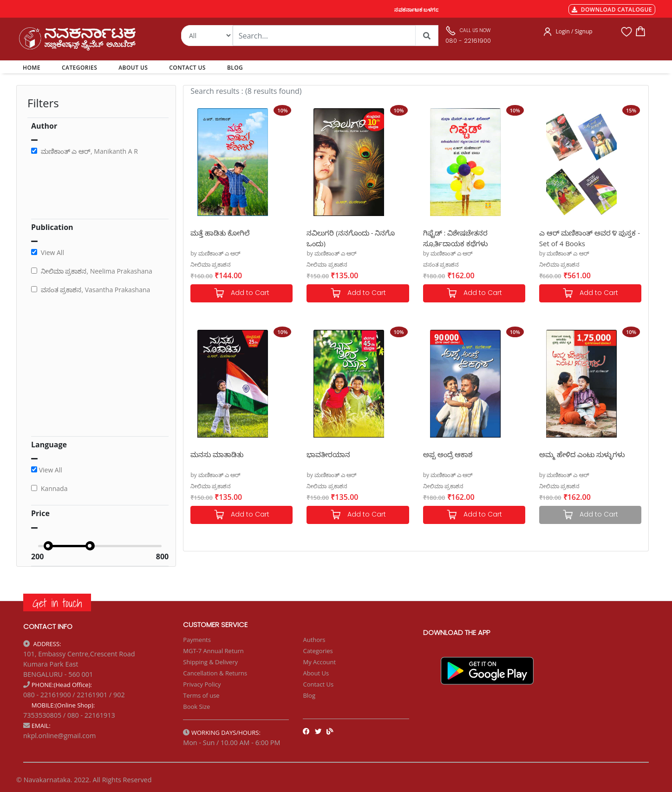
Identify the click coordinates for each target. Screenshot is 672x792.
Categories (318, 651)
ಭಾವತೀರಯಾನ (328, 454)
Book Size (196, 707)
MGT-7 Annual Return (213, 651)
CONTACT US (187, 68)
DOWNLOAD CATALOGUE (612, 10)
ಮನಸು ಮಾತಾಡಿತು (217, 454)
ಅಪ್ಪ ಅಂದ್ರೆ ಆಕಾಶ (448, 454)
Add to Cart (241, 293)
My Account (319, 662)
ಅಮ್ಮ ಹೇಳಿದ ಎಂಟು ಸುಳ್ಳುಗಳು (582, 454)
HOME (33, 67)
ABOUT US (133, 68)
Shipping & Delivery (210, 662)
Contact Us (318, 684)
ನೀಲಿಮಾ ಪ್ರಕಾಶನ (211, 265)
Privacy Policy (202, 684)
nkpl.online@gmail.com (59, 736)
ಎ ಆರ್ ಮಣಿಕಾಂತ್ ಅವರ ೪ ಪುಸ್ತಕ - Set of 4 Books (590, 238)
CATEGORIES (79, 68)
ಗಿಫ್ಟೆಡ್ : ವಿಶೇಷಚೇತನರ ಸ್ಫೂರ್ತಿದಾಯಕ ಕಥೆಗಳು (456, 238)
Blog (309, 695)
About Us (316, 673)
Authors (314, 640)
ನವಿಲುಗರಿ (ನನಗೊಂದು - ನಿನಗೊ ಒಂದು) (351, 238)
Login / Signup (574, 31)
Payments (197, 640)
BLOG (235, 68)
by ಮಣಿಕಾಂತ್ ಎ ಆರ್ (215, 253)
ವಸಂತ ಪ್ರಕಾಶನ (441, 265)
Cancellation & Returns (215, 673)
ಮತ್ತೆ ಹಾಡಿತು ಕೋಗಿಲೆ (220, 233)
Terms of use (201, 695)
